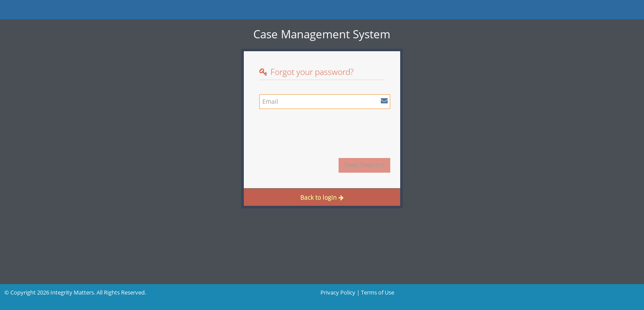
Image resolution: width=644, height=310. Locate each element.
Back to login (322, 197)
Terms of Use (378, 292)
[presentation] (325, 130)
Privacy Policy (338, 292)
